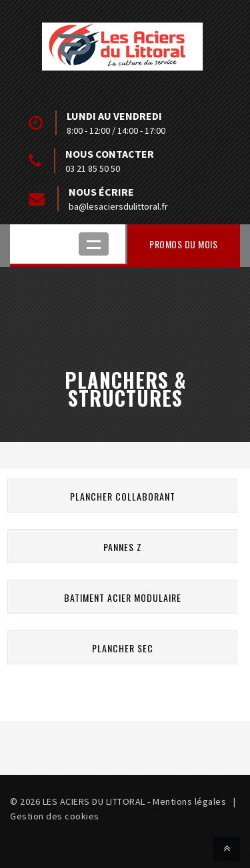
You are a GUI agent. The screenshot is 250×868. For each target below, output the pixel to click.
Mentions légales (189, 801)
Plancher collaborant (123, 496)
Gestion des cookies (55, 816)
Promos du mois (183, 244)
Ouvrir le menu (94, 244)
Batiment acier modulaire (123, 597)
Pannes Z (123, 547)
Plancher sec (123, 648)
